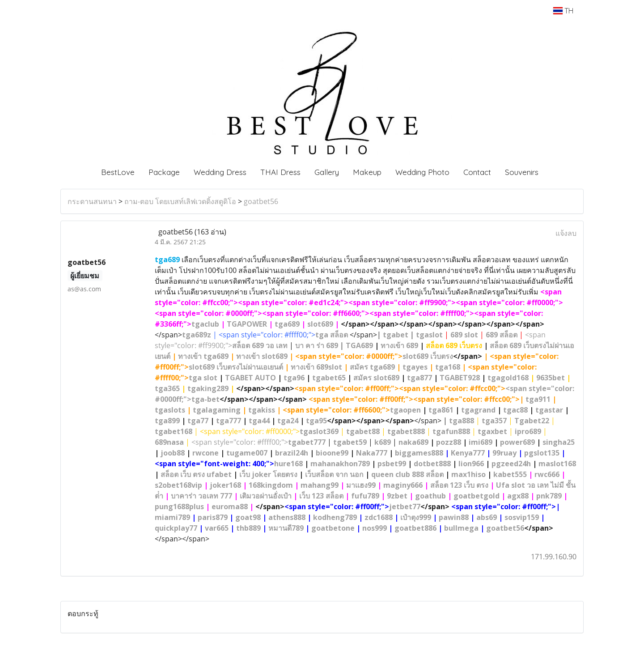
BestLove (118, 172)
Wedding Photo (422, 172)
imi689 (481, 442)
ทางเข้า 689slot (316, 367)
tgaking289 (208, 388)
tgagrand (478, 410)
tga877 (419, 378)
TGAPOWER (247, 324)
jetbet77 (405, 507)
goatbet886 (415, 528)
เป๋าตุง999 (416, 517)
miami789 (172, 517)
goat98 (248, 517)
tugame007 (247, 453)
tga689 (287, 324)
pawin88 (454, 517)
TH (563, 11)
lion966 (471, 464)
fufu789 (365, 496)
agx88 (518, 496)
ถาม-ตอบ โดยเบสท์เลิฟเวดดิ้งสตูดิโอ (180, 201)
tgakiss (262, 410)
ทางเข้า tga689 (203, 356)
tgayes (415, 367)
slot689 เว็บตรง (428, 356)
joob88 (173, 453)
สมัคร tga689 (372, 367)
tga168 (448, 367)
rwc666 (547, 474)
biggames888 (419, 453)
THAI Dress (280, 172)
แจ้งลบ (566, 233)
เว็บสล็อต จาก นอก (334, 474)
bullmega (461, 528)
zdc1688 (379, 517)
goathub (430, 496)
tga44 (259, 421)
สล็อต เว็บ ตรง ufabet (196, 474)
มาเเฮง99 (361, 485)
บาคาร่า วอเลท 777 (201, 496)
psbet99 (392, 464)
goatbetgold (477, 496)
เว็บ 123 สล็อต (321, 496)
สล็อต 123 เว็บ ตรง (459, 485)
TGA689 (359, 345)
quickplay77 (176, 528)
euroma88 (230, 507)
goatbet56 (261, 201)
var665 (217, 528)
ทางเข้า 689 (399, 345)
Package (164, 172)
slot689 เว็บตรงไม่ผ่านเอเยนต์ (236, 367)
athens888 (287, 517)
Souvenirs (522, 172)
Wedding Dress (220, 172)
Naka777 (372, 453)
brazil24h (292, 453)
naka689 (413, 442)
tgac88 (515, 410)
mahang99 (320, 485)
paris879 (213, 517)
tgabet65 (329, 378)
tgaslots (170, 410)
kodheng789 (335, 517)
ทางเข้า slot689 (262, 356)
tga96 (294, 378)
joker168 (225, 485)
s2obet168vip (178, 485)
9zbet (397, 496)
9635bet (551, 378)
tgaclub (205, 324)
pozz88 (449, 442)
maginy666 (403, 485)
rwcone (205, 453)
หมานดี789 (286, 528)
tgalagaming (217, 410)
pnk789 (549, 496)
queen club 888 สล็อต (407, 474)
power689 (517, 442)
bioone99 (332, 453)
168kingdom (271, 485)
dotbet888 (432, 464)
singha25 (559, 442)
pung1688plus (179, 507)
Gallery (327, 172)
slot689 (320, 324)
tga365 (167, 388)
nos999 (375, 528)
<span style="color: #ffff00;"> (258, 442)
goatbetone (333, 528)
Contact (477, 172)
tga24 (288, 421)
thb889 (248, 528)
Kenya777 (468, 453)
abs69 (487, 517)
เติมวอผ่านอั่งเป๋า (266, 496)
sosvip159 (522, 517)
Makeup (367, 172)
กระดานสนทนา (92, 201)
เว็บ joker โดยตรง (268, 474)
